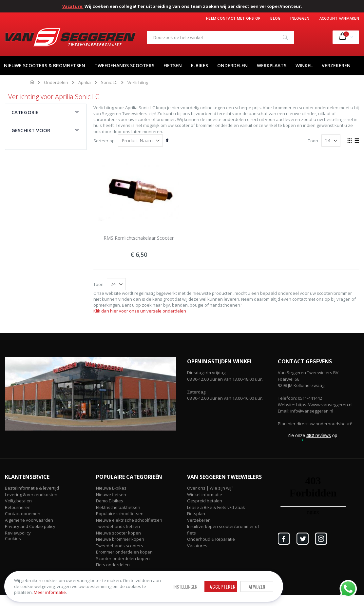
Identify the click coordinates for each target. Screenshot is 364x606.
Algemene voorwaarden (29, 520)
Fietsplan (196, 514)
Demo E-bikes (110, 501)
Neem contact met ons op (233, 18)
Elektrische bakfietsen (118, 507)
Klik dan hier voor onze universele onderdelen (140, 311)
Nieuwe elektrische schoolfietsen (129, 520)
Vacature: (73, 6)
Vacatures (197, 546)
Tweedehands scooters (120, 546)
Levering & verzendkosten (31, 495)
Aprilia (85, 82)
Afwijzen (210, 581)
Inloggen (300, 18)
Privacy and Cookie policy (30, 526)
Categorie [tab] (25, 112)
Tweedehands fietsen (118, 526)
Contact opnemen (23, 514)
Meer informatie (52, 590)
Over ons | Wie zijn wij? (210, 488)
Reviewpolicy (18, 533)
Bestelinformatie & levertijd (32, 488)
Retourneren (18, 507)
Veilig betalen (18, 501)
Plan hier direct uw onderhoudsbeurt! (315, 424)
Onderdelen (56, 82)
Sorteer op (104, 141)
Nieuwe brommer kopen (120, 539)
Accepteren (175, 581)
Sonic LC (109, 82)
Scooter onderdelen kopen (123, 558)
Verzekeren (199, 520)
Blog (275, 18)
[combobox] (220, 37)
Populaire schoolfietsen (120, 514)
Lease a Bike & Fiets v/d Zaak (216, 507)
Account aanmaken (339, 18)
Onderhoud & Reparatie (211, 539)
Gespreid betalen (205, 501)
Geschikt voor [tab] (31, 130)
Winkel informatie (205, 495)
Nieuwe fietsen (111, 495)
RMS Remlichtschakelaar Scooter (139, 238)
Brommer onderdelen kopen (124, 552)
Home (32, 82)
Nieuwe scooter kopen (118, 533)
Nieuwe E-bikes (111, 488)
